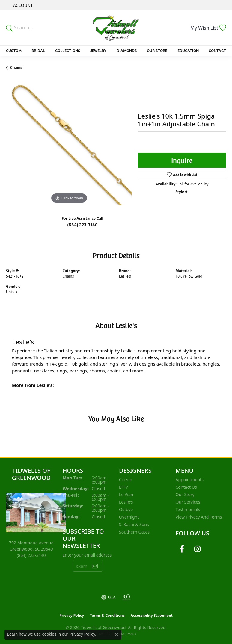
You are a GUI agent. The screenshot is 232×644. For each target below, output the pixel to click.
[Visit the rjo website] (126, 597)
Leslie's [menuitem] (126, 502)
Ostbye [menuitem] (126, 509)
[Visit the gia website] (109, 597)
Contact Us (186, 487)
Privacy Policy (72, 615)
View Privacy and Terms (199, 517)
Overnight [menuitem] (129, 517)
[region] (69, 143)
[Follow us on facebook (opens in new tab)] (182, 549)
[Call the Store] (31, 555)
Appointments (190, 479)
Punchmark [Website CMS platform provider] (127, 634)
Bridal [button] (38, 50)
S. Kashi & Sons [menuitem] (134, 524)
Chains (16, 68)
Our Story (185, 494)
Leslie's (125, 276)
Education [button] (188, 50)
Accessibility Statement (152, 615)
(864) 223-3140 (82, 224)
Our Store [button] (157, 50)
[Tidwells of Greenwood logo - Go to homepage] (116, 28)
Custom (14, 50)
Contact (217, 50)
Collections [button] (68, 50)
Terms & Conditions (107, 615)
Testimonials (188, 509)
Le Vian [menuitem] (126, 494)
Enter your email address (87, 555)
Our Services (188, 502)
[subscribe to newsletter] (95, 566)
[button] (22, 5)
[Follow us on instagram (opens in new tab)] (198, 549)
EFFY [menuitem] (123, 487)
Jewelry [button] (98, 50)
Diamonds (127, 50)
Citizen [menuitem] (126, 479)
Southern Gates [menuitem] (134, 532)
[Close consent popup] (117, 634)
